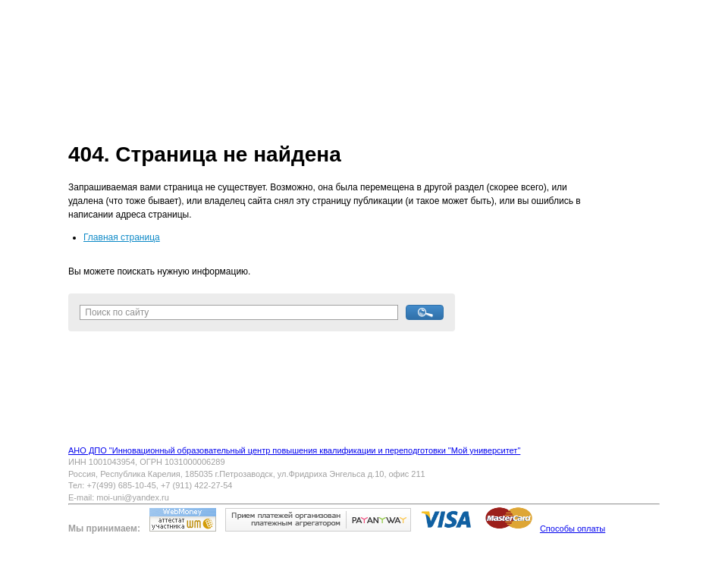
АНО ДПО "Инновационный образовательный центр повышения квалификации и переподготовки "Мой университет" (294, 450)
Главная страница (122, 237)
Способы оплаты (573, 529)
